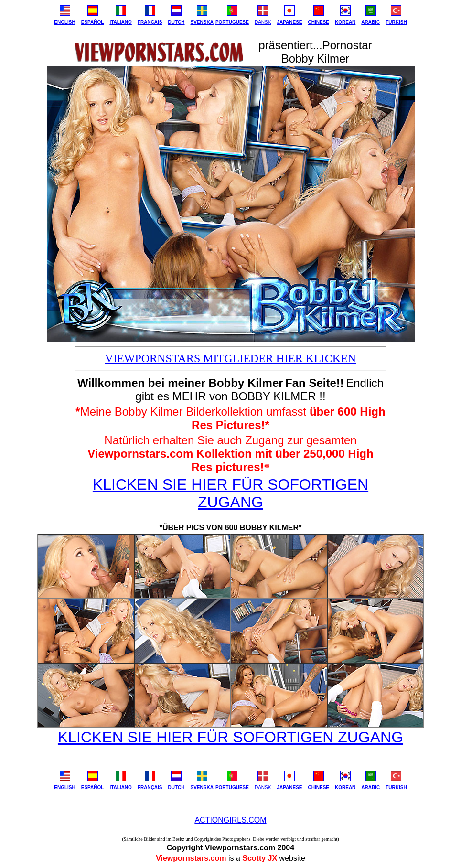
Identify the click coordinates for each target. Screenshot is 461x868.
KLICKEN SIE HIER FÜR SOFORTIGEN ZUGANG (230, 493)
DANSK (263, 22)
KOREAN (345, 22)
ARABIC (370, 22)
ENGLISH (64, 22)
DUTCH (177, 22)
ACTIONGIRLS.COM (230, 820)
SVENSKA (202, 22)
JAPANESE (289, 22)
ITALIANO (120, 22)
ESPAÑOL (93, 22)
